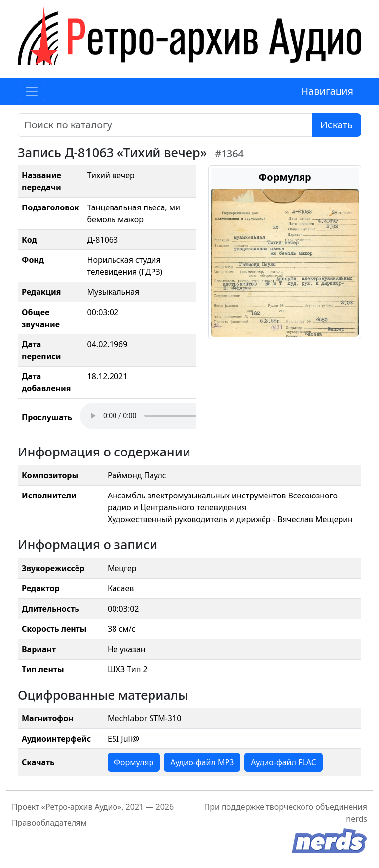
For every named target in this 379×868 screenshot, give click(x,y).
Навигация (327, 91)
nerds (357, 819)
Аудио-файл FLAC (283, 762)
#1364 (229, 153)
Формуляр (134, 762)
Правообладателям (49, 823)
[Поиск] (165, 125)
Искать (337, 125)
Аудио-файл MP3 (202, 762)
